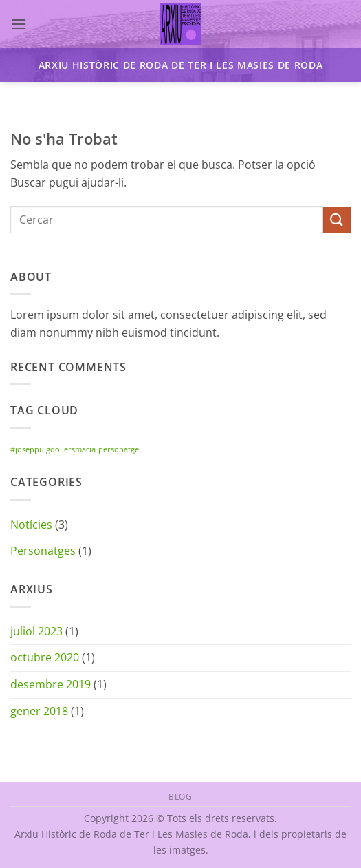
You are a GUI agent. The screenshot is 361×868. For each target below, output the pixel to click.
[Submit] (337, 220)
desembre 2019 (51, 684)
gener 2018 (39, 711)
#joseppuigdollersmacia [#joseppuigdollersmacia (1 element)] (53, 449)
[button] (19, 24)
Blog (180, 797)
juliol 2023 (36, 631)
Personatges (43, 551)
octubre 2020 (45, 657)
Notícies (31, 525)
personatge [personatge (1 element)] (119, 449)
